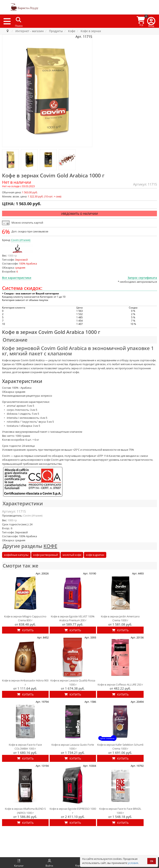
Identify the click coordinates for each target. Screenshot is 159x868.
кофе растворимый (46, 555)
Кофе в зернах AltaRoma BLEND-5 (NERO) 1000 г (25, 811)
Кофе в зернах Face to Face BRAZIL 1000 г (120, 811)
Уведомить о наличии (79, 214)
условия (133, 863)
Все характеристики (17, 278)
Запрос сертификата (142, 278)
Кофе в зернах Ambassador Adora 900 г (25, 682)
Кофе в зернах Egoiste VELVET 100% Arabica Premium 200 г (73, 618)
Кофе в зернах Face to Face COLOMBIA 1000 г (25, 747)
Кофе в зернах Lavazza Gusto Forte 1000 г (73, 747)
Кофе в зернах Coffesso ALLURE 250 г (120, 684)
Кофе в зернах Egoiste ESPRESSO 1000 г (73, 811)
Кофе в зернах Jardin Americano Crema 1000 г (120, 618)
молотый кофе (72, 555)
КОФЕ (50, 546)
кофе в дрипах (95, 555)
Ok (152, 861)
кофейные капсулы (16, 555)
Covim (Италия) (21, 240)
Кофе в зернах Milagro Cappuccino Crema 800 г (25, 618)
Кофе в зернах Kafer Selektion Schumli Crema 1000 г (120, 747)
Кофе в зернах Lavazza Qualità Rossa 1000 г (73, 682)
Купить (25, 630)
